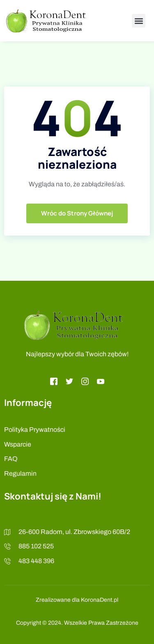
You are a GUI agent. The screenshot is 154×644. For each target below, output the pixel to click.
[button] (139, 21)
